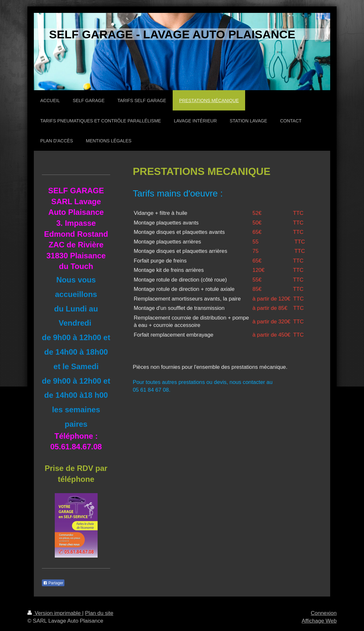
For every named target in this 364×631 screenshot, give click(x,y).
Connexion (324, 613)
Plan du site (99, 613)
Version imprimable (55, 613)
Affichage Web (319, 621)
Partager (53, 583)
